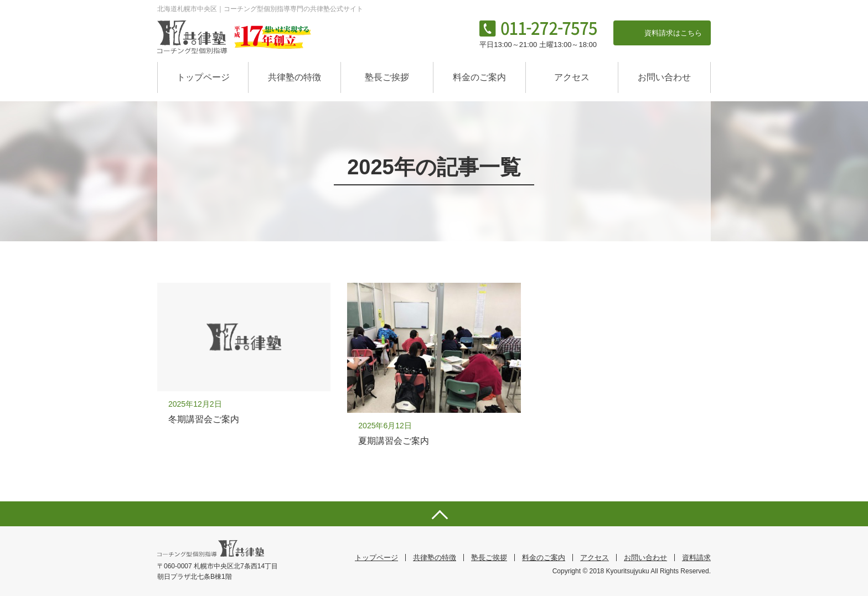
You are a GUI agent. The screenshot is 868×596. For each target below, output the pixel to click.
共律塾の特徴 (294, 77)
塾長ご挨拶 (387, 77)
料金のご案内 (479, 77)
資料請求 (696, 558)
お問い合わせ (664, 77)
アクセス (572, 77)
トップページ (203, 77)
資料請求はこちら (673, 33)
